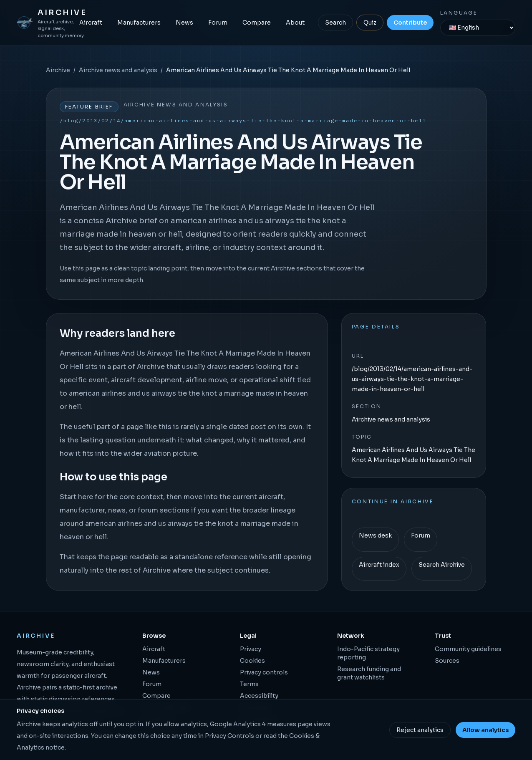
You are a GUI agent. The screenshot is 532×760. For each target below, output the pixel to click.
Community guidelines (468, 649)
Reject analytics (420, 730)
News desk (375, 535)
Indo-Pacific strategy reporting (368, 653)
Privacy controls (264, 672)
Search (335, 23)
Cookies (252, 661)
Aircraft (91, 23)
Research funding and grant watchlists (369, 673)
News (184, 23)
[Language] (478, 28)
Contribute (410, 23)
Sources (447, 661)
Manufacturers (139, 23)
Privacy (251, 649)
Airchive (58, 70)
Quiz (370, 23)
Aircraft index (379, 565)
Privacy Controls (229, 736)
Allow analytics (485, 730)
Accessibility (259, 696)
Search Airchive (442, 565)
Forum (218, 23)
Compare (257, 23)
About (295, 23)
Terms (249, 684)
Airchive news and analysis (118, 70)
